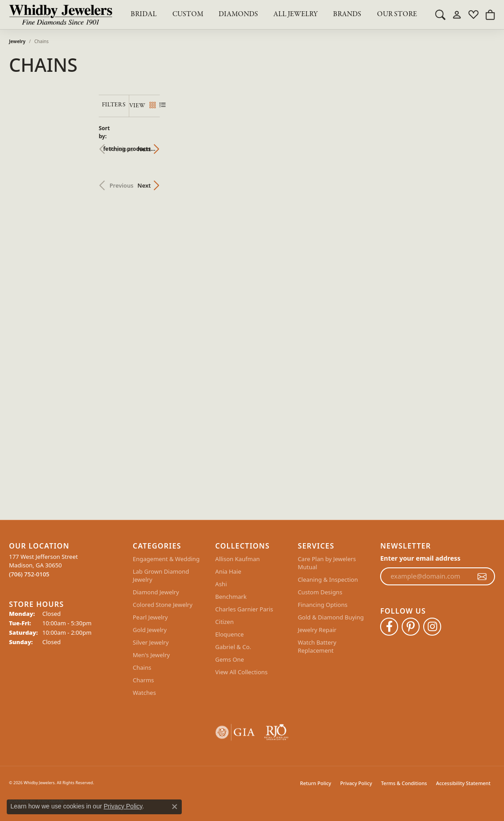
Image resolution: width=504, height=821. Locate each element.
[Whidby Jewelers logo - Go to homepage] (61, 15)
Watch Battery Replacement (317, 646)
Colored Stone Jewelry (163, 605)
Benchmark (231, 597)
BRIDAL (144, 14)
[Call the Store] (29, 574)
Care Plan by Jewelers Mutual (327, 563)
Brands (347, 14)
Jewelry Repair (317, 630)
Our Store (397, 14)
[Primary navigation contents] (274, 15)
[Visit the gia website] (235, 732)
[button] (440, 14)
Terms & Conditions (404, 783)
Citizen (225, 622)
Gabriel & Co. (233, 647)
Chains (142, 667)
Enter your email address (420, 558)
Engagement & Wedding (166, 559)
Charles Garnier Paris (244, 609)
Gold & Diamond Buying (331, 617)
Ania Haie (228, 571)
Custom (188, 14)
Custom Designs (320, 592)
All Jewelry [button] (296, 14)
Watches (145, 693)
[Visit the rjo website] (276, 732)
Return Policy (316, 783)
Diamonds (238, 14)
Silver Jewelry (151, 642)
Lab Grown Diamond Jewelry (161, 575)
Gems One (230, 659)
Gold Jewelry (150, 630)
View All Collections (242, 672)
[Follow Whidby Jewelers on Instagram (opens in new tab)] (432, 627)
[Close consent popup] (175, 807)
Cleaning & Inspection (328, 580)
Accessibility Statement (463, 783)
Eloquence (230, 634)
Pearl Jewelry (150, 617)
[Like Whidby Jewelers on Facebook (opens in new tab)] (389, 627)
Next (479, 145)
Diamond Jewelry (156, 592)
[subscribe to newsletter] (482, 576)
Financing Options (322, 605)
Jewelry (17, 41)
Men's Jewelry (151, 655)
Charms (143, 680)
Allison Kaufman (238, 559)
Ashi (221, 584)
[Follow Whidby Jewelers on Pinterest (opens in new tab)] (411, 627)
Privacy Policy (356, 783)
